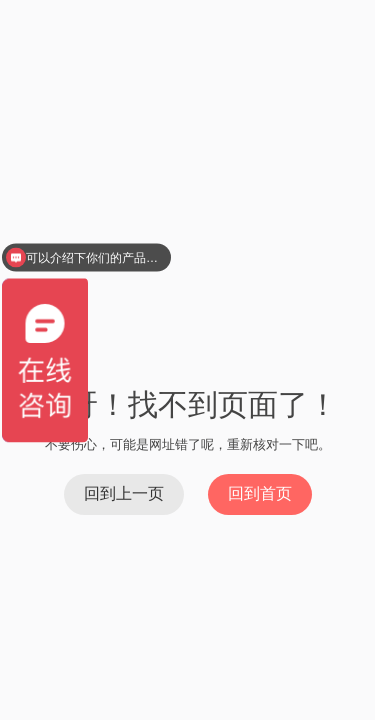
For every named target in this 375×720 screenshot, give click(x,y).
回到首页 (260, 493)
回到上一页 (124, 493)
